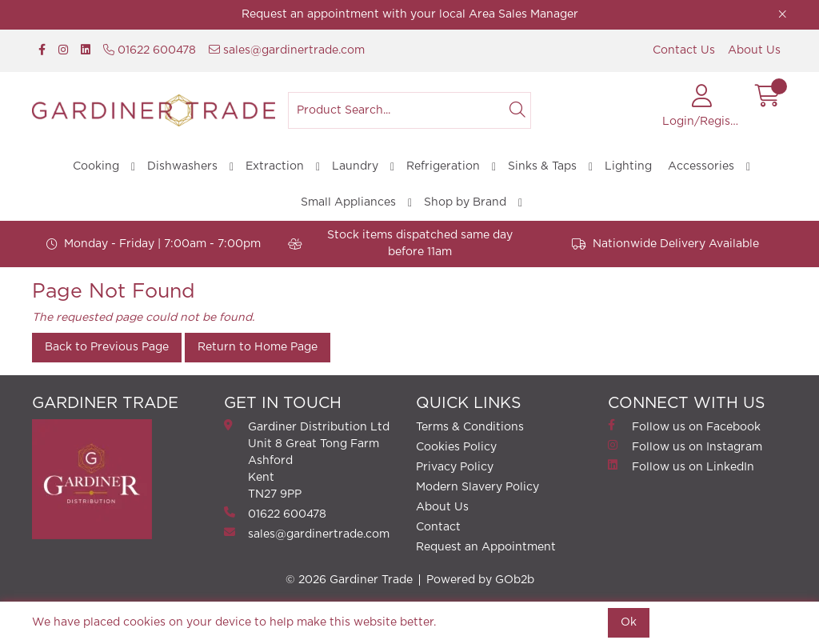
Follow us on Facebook (684, 426)
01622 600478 (150, 50)
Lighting (628, 166)
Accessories (701, 166)
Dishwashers (182, 166)
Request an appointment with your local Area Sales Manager (410, 14)
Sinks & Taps (542, 166)
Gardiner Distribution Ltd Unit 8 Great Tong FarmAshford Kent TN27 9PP (307, 460)
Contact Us (684, 50)
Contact (438, 527)
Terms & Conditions (470, 427)
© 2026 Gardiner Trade (349, 580)
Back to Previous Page (107, 347)
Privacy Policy (455, 467)
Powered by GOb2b (480, 580)
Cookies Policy (456, 447)
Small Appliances (348, 202)
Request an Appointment (486, 547)
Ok (629, 622)
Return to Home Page (258, 347)
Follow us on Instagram (685, 446)
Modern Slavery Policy (477, 487)
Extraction (275, 166)
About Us (754, 50)
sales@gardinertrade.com (287, 50)
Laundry (355, 166)
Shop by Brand (465, 202)
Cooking (96, 166)
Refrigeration (443, 166)
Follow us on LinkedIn (681, 466)
